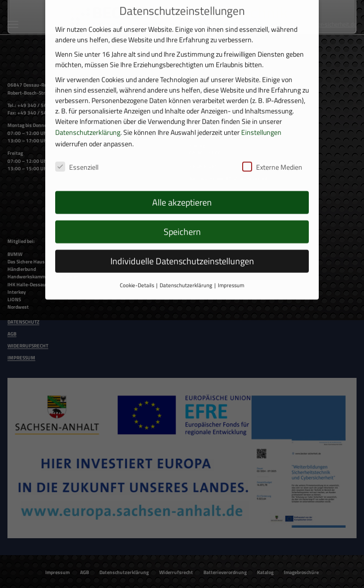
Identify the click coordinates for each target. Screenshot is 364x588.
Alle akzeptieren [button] (182, 193)
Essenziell (77, 158)
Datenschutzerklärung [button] (186, 276)
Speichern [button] (182, 223)
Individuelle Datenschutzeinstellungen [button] (182, 252)
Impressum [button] (231, 276)
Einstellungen (261, 123)
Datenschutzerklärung (88, 123)
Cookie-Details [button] (137, 276)
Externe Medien (272, 158)
